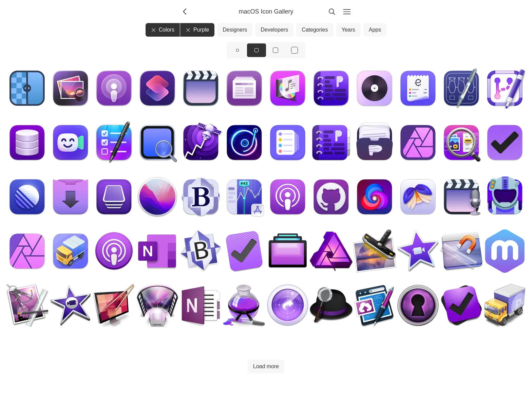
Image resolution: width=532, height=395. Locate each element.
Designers (235, 30)
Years (348, 30)
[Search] (332, 12)
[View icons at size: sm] (237, 50)
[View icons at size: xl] (294, 50)
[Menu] (347, 12)
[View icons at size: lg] (275, 50)
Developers (274, 30)
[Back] (185, 12)
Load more (266, 366)
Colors (163, 30)
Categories (315, 30)
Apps (375, 30)
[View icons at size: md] (256, 50)
